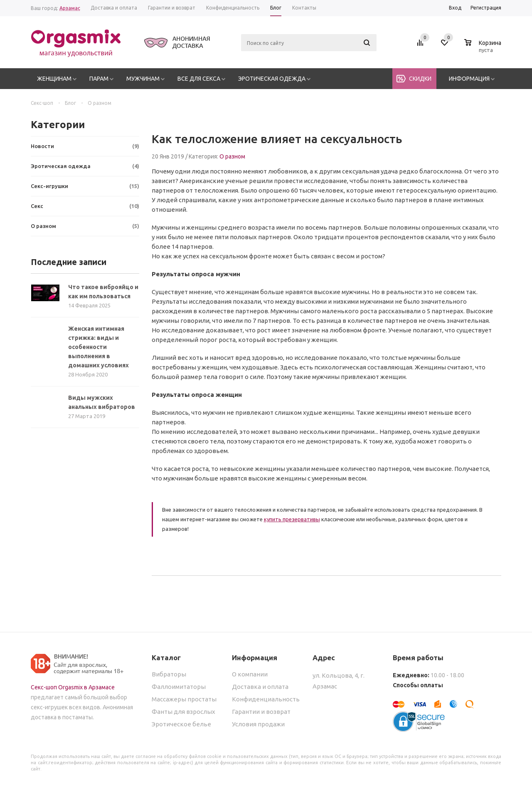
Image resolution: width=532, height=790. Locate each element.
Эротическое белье (181, 724)
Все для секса (199, 79)
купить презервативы (292, 519)
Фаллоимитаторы (179, 687)
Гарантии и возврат (261, 712)
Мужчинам (143, 79)
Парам (99, 79)
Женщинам (54, 79)
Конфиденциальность (266, 699)
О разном (232, 156)
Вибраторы (169, 674)
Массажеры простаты (184, 699)
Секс (85, 206)
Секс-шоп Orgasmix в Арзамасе (73, 687)
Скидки (420, 79)
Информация (469, 79)
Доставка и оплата (260, 687)
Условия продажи (258, 724)
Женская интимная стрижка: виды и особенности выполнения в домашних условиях (99, 347)
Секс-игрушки (85, 186)
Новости (85, 146)
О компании (250, 674)
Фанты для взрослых (183, 712)
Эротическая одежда (272, 79)
